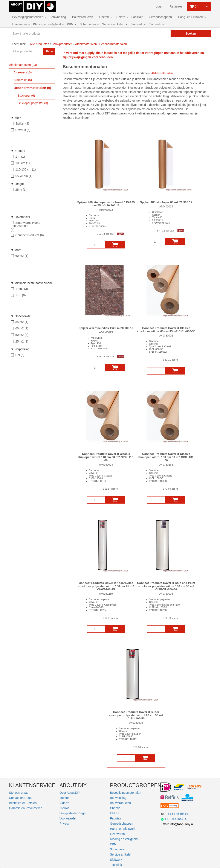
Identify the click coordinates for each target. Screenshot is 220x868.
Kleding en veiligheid (48, 24)
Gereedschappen (162, 17)
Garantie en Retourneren (26, 808)
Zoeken (191, 34)
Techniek (156, 24)
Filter (50, 51)
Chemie (106, 17)
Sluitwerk (138, 24)
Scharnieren (89, 24)
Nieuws (64, 808)
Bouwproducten (84, 17)
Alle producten (40, 44)
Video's (64, 803)
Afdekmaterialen (162, 73)
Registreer (177, 6)
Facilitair (139, 17)
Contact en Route (21, 798)
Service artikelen (115, 24)
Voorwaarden (68, 818)
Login (159, 6)
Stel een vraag (19, 793)
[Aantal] (96, 245)
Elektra (122, 17)
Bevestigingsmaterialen (29, 17)
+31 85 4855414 (177, 814)
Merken (65, 798)
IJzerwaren (21, 24)
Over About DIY (70, 793)
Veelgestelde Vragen (73, 813)
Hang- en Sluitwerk (192, 17)
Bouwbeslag (59, 17)
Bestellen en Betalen (23, 803)
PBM (72, 24)
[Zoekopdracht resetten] (160, 34)
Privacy (64, 824)
